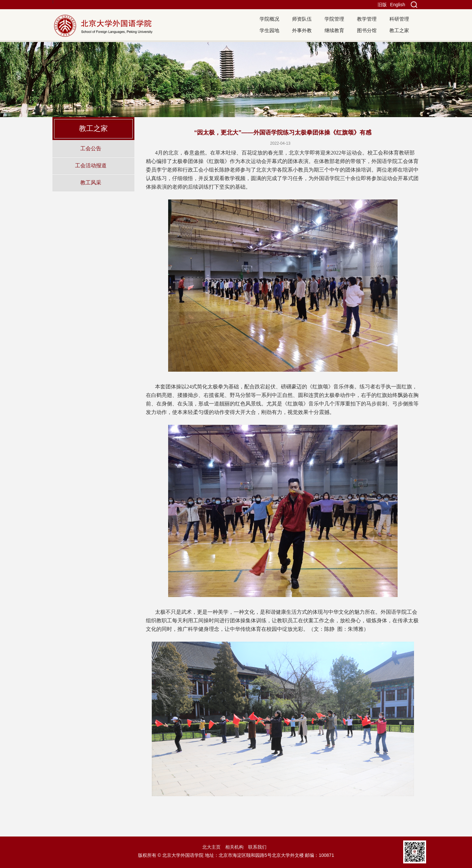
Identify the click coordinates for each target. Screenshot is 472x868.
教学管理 (367, 19)
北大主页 (211, 847)
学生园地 (269, 30)
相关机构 (234, 847)
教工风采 (91, 182)
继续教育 (334, 30)
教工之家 (399, 30)
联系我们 (257, 847)
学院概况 (269, 19)
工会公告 (91, 148)
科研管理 (399, 19)
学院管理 (334, 19)
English (398, 5)
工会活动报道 (91, 165)
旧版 (382, 5)
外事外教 (302, 30)
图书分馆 (367, 30)
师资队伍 (302, 19)
